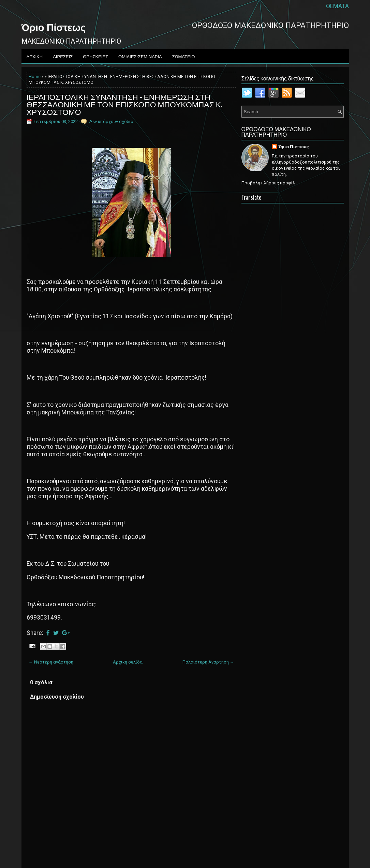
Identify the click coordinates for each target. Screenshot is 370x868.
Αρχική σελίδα (128, 662)
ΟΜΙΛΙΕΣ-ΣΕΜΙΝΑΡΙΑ (140, 56)
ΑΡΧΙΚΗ (35, 56)
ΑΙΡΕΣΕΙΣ (63, 56)
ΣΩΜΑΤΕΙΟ (184, 56)
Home (35, 77)
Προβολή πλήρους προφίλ (268, 183)
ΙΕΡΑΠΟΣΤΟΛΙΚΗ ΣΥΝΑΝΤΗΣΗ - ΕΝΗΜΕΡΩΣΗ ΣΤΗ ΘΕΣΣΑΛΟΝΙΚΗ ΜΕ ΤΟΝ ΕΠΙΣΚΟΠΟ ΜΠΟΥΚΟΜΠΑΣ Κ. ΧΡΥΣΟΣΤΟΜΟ (124, 104)
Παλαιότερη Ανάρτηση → (208, 662)
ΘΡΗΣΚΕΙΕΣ (95, 56)
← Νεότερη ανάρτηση (51, 662)
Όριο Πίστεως (54, 27)
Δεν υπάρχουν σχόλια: (112, 121)
